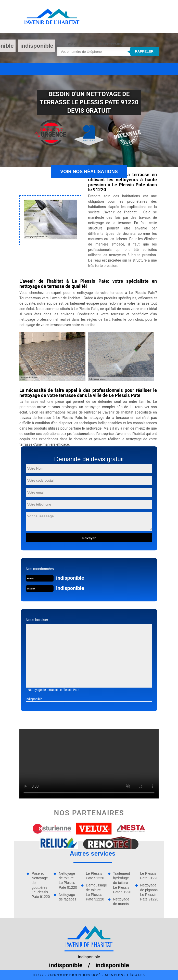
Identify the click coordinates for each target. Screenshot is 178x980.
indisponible (37, 46)
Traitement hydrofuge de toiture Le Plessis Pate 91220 (122, 883)
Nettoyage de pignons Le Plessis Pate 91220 (149, 892)
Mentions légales (125, 975)
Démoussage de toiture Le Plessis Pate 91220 (95, 892)
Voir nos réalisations (89, 172)
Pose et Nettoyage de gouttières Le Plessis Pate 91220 (41, 885)
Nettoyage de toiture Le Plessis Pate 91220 (68, 880)
